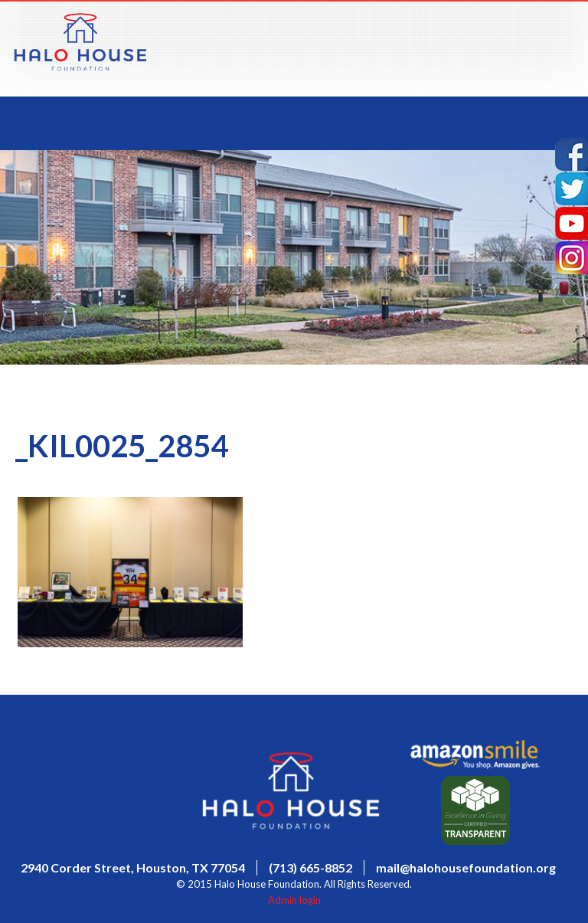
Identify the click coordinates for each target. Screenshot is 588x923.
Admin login (294, 900)
